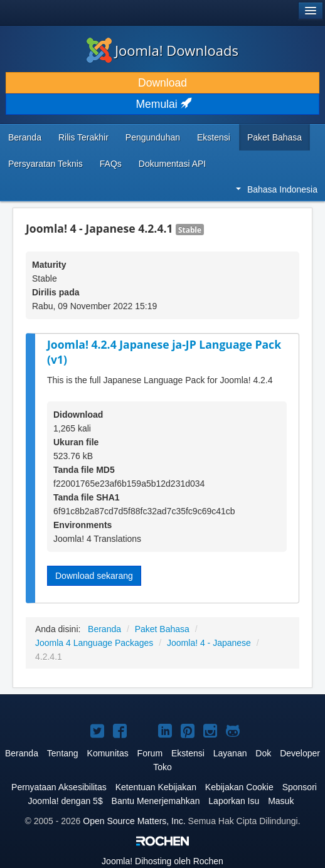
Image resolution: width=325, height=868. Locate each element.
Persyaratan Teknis (45, 164)
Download (162, 83)
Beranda (25, 137)
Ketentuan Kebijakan (156, 787)
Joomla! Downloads (162, 50)
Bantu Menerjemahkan (156, 801)
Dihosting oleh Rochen (162, 861)
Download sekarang (94, 576)
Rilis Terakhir (83, 137)
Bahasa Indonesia (277, 189)
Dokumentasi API (172, 164)
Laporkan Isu (234, 801)
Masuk (281, 801)
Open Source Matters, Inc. (134, 821)
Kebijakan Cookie (239, 787)
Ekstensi (214, 137)
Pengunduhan (153, 137)
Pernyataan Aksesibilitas (59, 787)
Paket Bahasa (274, 137)
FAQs (111, 164)
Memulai (163, 104)
